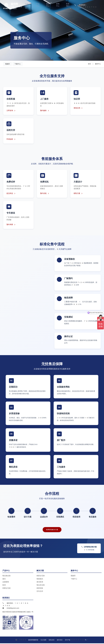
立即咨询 (11, 111)
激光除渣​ (40, 583)
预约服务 (45, 111)
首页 (89, 64)
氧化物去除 (6, 576)
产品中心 (38, 4)
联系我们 (68, 4)
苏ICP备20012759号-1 (77, 641)
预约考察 (11, 225)
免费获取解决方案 (52, 530)
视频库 (8, 64)
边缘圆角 (6, 583)
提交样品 (11, 194)
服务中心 (48, 4)
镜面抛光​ (40, 580)
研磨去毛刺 (6, 589)
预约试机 (45, 194)
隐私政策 (52, 641)
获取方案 (78, 194)
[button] (51, 59)
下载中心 (19, 64)
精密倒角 (40, 589)
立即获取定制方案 (89, 549)
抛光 (4, 580)
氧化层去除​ (41, 586)
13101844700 (86, 7)
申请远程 (11, 140)
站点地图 (43, 641)
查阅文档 (78, 108)
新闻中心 (58, 4)
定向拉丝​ (40, 592)
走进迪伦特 (27, 6)
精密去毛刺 (41, 576)
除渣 (4, 586)
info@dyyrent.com (13, 609)
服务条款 (60, 641)
